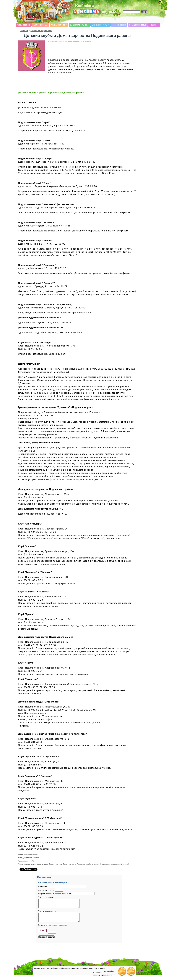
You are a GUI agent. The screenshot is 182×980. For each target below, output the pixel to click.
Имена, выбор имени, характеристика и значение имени (138, 19)
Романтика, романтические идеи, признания (122, 19)
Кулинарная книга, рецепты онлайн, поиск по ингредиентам (90, 19)
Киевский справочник (41, 31)
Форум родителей (80, 965)
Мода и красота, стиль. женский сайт (98, 19)
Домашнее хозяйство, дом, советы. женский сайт (106, 19)
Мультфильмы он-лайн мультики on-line (162, 19)
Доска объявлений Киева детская (116, 966)
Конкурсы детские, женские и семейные (98, 966)
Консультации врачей (43, 965)
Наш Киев (154, 25)
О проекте (102, 972)
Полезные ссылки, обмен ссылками (135, 967)
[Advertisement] (132, 5)
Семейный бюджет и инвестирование (114, 19)
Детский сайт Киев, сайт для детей (74, 19)
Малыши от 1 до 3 (59, 25)
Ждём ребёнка (24, 25)
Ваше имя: (43, 887)
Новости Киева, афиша (130, 19)
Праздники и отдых (138, 25)
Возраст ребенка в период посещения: (55, 894)
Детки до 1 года (41, 25)
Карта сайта (109, 975)
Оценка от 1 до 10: (47, 890)
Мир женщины (119, 25)
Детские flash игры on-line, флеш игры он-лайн (146, 19)
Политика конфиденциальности (102, 977)
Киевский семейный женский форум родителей (66, 19)
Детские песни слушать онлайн (154, 18)
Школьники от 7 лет (101, 25)
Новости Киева (25, 968)
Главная (24, 31)
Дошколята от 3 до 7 (79, 25)
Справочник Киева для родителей (82, 19)
